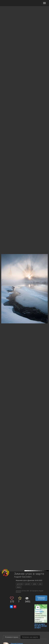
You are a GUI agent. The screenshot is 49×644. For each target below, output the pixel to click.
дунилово (20, 584)
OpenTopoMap (40, 612)
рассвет (28, 584)
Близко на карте (30, 637)
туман (34, 584)
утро (40, 584)
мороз (19, 587)
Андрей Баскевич (23, 577)
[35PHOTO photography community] (11, 3)
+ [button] (38, 608)
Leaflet (37, 610)
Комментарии (12, 637)
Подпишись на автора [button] (41, 598)
